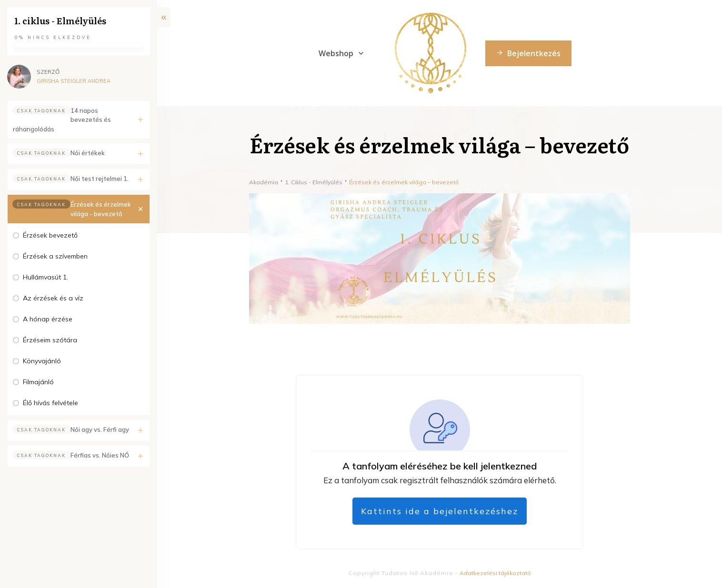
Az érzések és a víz (53, 298)
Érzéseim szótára (50, 340)
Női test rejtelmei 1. (100, 179)
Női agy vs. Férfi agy (100, 429)
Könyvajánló (42, 361)
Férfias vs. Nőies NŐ (100, 455)
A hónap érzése (48, 319)
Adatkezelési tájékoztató (495, 573)
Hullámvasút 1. (45, 277)
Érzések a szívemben (55, 256)
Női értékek (88, 153)
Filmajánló (38, 382)
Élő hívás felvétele (50, 403)
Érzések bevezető (50, 235)
